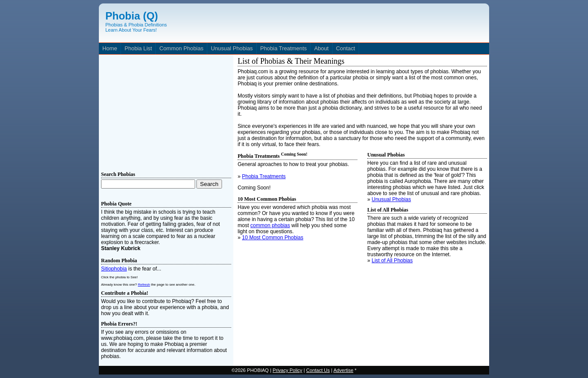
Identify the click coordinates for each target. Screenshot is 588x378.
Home (110, 48)
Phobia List (138, 48)
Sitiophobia (114, 269)
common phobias (270, 225)
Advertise (343, 370)
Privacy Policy (287, 370)
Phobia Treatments (283, 48)
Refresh (144, 285)
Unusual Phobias (232, 48)
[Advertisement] (166, 111)
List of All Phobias (392, 261)
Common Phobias (181, 48)
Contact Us (318, 370)
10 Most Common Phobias (273, 238)
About (321, 48)
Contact (346, 48)
